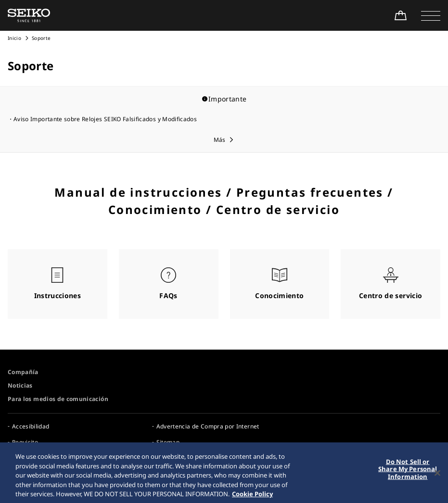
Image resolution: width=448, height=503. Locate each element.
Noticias (20, 385)
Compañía (23, 372)
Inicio (14, 38)
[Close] (437, 475)
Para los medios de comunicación (58, 399)
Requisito (25, 442)
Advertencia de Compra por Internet (208, 426)
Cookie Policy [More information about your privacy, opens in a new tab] (252, 496)
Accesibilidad (31, 426)
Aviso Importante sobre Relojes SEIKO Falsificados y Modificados (105, 119)
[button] (431, 15)
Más (220, 140)
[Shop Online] (400, 15)
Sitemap (168, 442)
